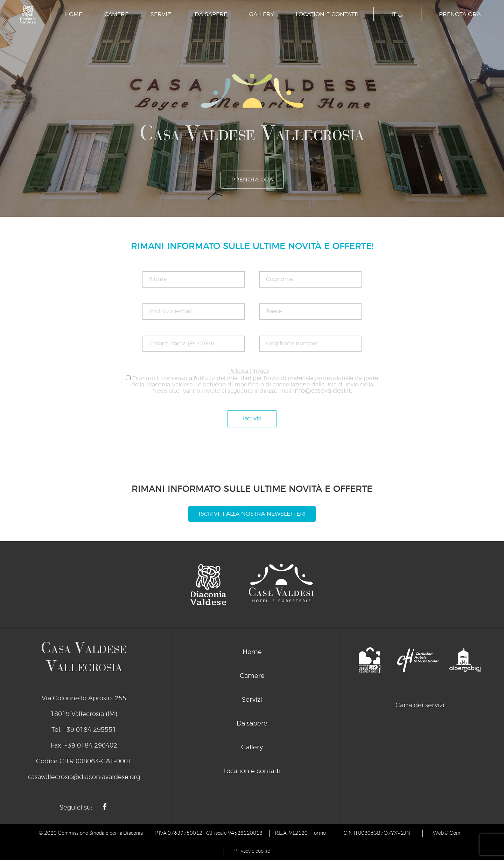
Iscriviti (252, 419)
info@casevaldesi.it (322, 391)
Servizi (162, 14)
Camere (116, 14)
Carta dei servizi (420, 706)
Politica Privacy (249, 371)
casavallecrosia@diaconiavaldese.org (84, 777)
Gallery (262, 14)
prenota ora (460, 14)
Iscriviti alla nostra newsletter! (252, 514)
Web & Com (447, 833)
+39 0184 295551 (90, 730)
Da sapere (211, 14)
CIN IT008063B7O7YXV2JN (377, 833)
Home (73, 14)
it (397, 15)
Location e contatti (327, 14)
